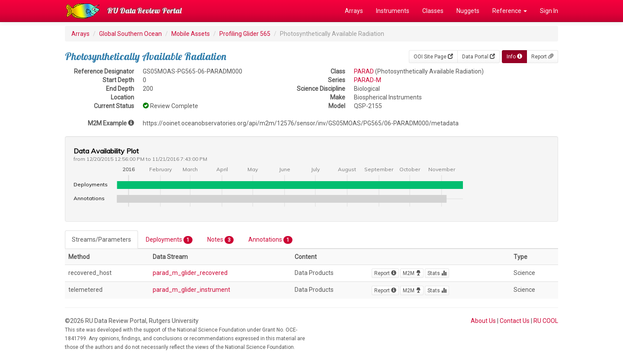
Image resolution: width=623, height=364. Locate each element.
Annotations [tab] (270, 240)
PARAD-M (368, 80)
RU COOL (546, 321)
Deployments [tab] (169, 240)
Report (542, 57)
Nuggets (468, 11)
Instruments (393, 11)
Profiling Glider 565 (245, 34)
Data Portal (478, 57)
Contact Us (515, 321)
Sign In (549, 11)
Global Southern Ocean (130, 34)
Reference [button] (510, 11)
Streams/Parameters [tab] (101, 239)
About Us (483, 321)
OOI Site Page (433, 57)
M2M (412, 273)
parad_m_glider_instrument (191, 290)
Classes (433, 11)
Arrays (354, 11)
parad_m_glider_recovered (190, 273)
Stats (437, 273)
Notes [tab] (220, 240)
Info (514, 57)
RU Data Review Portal (145, 11)
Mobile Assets (191, 34)
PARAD (364, 71)
